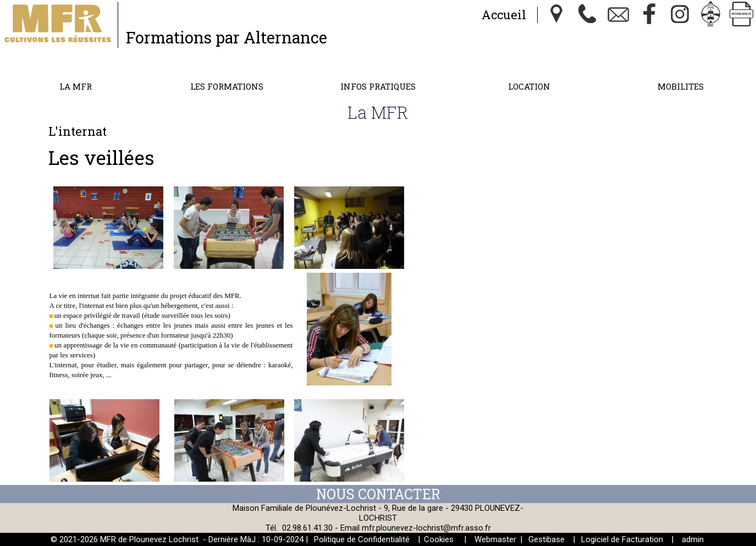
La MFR (76, 86)
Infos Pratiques (378, 86)
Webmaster (495, 539)
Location (529, 86)
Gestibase (547, 539)
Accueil (504, 15)
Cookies (439, 539)
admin (693, 539)
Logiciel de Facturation (622, 539)
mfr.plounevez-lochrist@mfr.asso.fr (426, 528)
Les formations (227, 86)
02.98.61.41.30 (307, 528)
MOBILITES (681, 86)
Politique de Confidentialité (362, 539)
